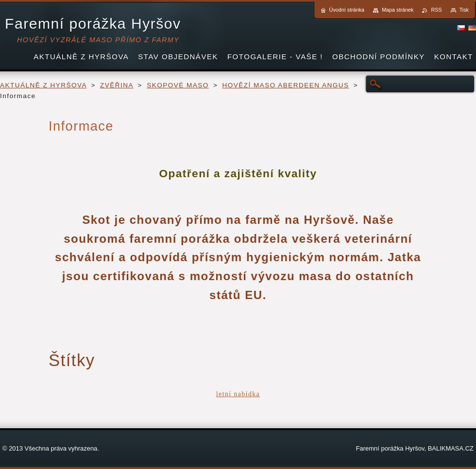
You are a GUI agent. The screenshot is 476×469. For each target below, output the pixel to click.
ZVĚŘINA (117, 85)
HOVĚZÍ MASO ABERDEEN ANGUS (286, 85)
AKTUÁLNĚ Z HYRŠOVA (43, 85)
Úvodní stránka (347, 10)
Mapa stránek (398, 10)
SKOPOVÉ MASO (178, 85)
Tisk (464, 10)
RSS (436, 10)
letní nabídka (238, 394)
